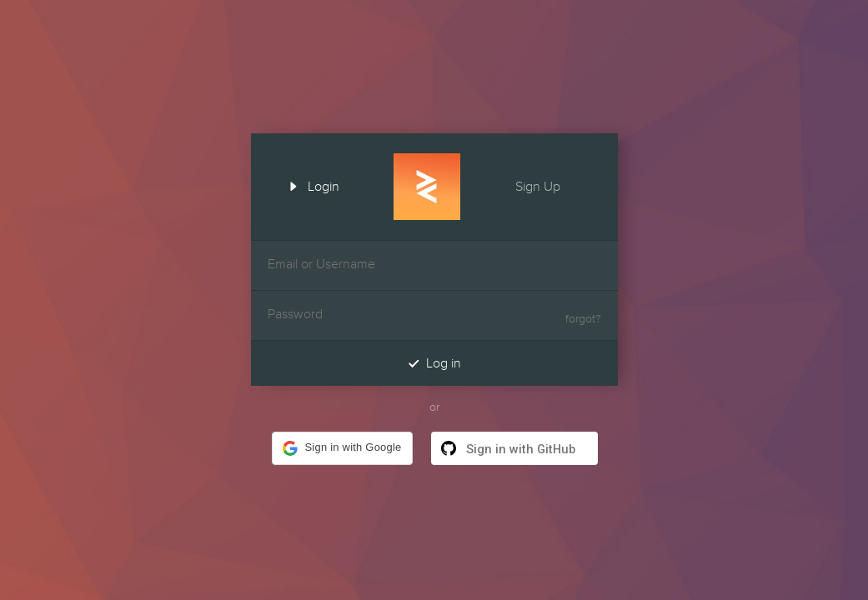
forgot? (583, 319)
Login (309, 185)
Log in (434, 363)
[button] (342, 448)
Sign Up (553, 185)
